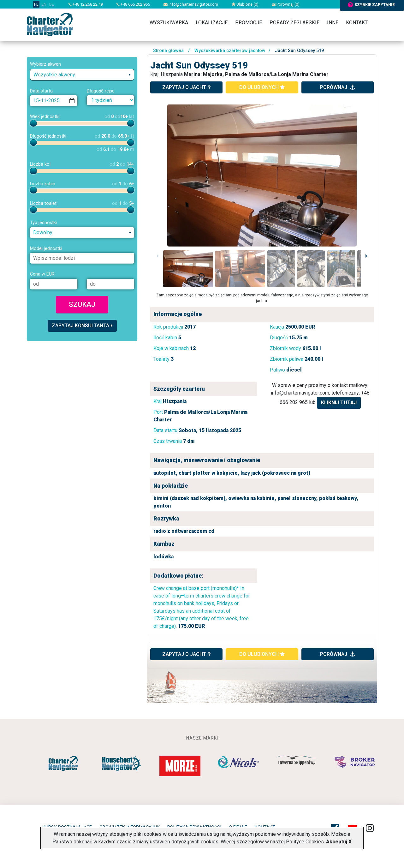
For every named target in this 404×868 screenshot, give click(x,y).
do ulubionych (262, 87)
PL (36, 4)
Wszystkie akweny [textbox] (54, 75)
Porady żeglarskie (294, 23)
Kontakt (357, 23)
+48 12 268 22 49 (86, 4)
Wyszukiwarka (169, 23)
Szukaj (82, 304)
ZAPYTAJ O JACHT (186, 654)
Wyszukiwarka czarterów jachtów (230, 51)
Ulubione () (245, 4)
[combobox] (82, 75)
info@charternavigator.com (191, 4)
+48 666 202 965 (133, 4)
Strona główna (168, 51)
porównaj (338, 87)
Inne (333, 23)
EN (44, 4)
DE (52, 4)
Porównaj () (286, 4)
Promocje (249, 23)
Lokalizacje (212, 23)
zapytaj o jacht (186, 87)
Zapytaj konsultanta (82, 326)
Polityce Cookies (305, 842)
